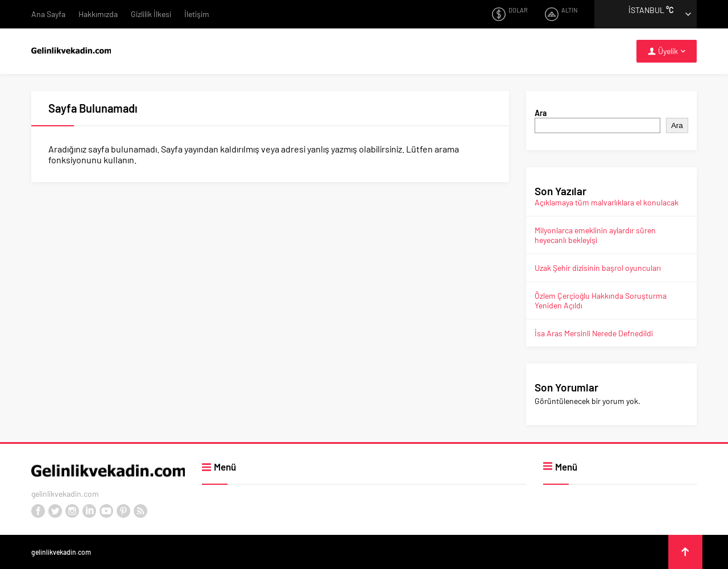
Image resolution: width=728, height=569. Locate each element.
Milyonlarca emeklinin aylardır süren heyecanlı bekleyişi (595, 235)
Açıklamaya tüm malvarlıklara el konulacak (607, 202)
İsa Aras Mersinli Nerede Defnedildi (594, 333)
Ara (541, 113)
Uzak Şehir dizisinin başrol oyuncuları (598, 268)
